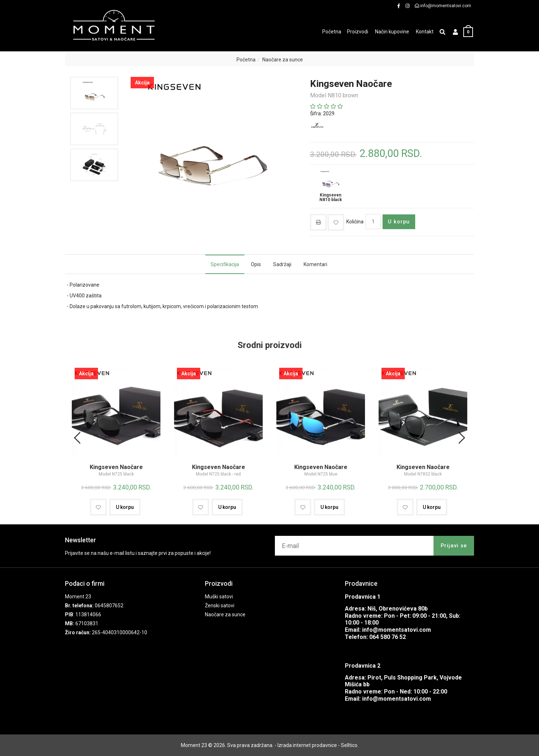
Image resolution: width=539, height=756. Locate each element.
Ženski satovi (220, 606)
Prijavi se (454, 546)
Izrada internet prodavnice (307, 745)
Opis (256, 264)
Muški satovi (219, 597)
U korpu (399, 222)
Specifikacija (225, 264)
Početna (246, 60)
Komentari (315, 264)
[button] (455, 32)
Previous (78, 438)
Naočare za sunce (283, 60)
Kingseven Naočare (116, 470)
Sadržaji (282, 264)
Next (461, 438)
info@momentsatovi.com (397, 630)
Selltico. (350, 745)
